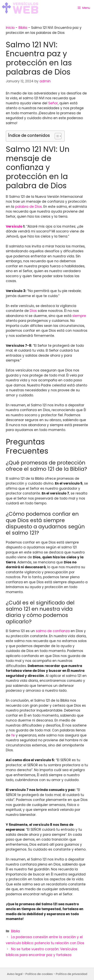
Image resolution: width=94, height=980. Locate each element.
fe (13, 735)
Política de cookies (39, 974)
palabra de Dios (29, 207)
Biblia (23, 28)
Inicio (10, 28)
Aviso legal (15, 974)
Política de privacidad (72, 974)
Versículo (14, 226)
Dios (33, 311)
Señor (53, 103)
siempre (79, 316)
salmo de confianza (53, 631)
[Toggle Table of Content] (56, 136)
